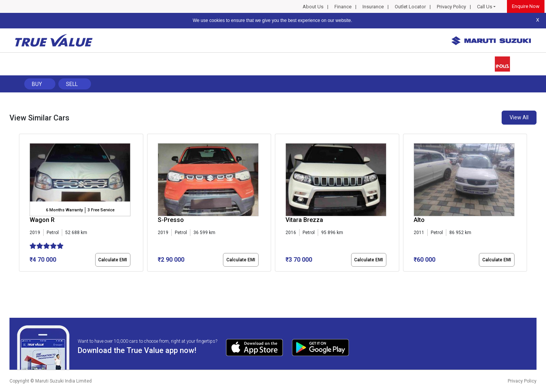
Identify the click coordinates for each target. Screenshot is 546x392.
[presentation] (23, 204)
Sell (72, 84)
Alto (419, 220)
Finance (343, 7)
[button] (21, 278)
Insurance (373, 7)
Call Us (485, 7)
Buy (37, 84)
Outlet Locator (410, 7)
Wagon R (42, 220)
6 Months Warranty (64, 210)
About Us (313, 7)
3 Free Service (101, 210)
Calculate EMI (113, 260)
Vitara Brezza (304, 220)
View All (519, 117)
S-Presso (171, 220)
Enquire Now (526, 6)
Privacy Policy (451, 7)
